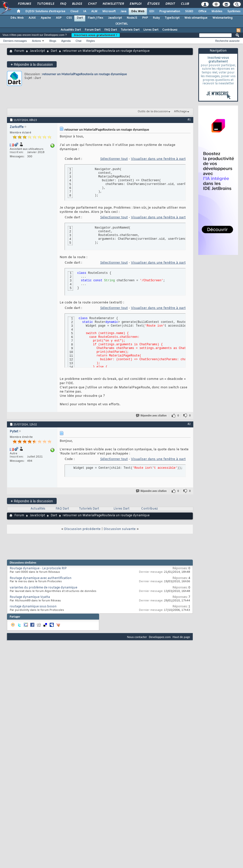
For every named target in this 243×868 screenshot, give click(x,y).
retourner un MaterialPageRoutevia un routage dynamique (85, 74)
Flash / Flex (95, 18)
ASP (59, 18)
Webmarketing (223, 18)
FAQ (63, 4)
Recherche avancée (227, 41)
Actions (37, 41)
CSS (69, 18)
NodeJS (132, 18)
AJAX (32, 18)
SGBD (189, 11)
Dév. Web (138, 11)
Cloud (74, 11)
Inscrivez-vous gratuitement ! (96, 35)
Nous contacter (137, 637)
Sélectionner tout (114, 159)
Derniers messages (15, 41)
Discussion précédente (82, 529)
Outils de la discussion (153, 112)
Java (123, 11)
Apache (46, 18)
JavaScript (115, 18)
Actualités (38, 509)
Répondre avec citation (152, 416)
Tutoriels (45, 4)
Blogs (77, 4)
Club (185, 4)
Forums (24, 4)
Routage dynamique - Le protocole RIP (38, 569)
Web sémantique (196, 18)
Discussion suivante (120, 529)
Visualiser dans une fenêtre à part (158, 159)
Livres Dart (151, 30)
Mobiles (217, 11)
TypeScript (172, 18)
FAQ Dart (111, 30)
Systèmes (234, 11)
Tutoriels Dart (130, 30)
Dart (80, 18)
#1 (189, 119)
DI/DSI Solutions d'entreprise (45, 11)
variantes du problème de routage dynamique (43, 588)
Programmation (170, 11)
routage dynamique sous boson (33, 607)
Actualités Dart (71, 30)
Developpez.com (160, 637)
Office (202, 11)
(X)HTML (122, 24)
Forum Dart (93, 30)
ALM (94, 11)
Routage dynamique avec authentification (41, 578)
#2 (189, 424)
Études (153, 4)
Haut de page (181, 637)
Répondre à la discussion (32, 64)
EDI (152, 11)
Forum (19, 51)
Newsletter (113, 4)
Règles (91, 41)
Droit (170, 4)
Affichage (180, 112)
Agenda (66, 41)
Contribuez (170, 30)
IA (85, 11)
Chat (92, 4)
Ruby (156, 18)
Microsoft (109, 11)
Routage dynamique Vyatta (30, 597)
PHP (145, 18)
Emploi (135, 4)
